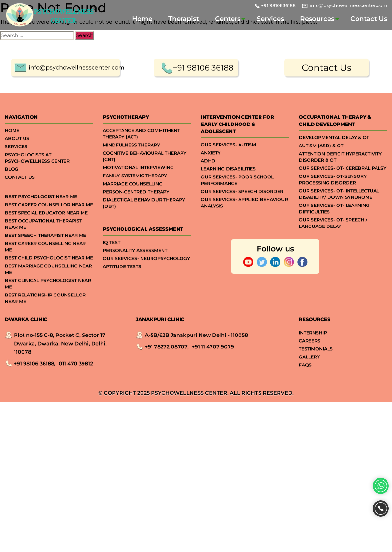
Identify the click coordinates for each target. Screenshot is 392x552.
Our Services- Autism (228, 157)
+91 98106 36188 (203, 80)
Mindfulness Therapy (131, 158)
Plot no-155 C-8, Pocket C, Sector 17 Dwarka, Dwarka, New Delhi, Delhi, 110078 (60, 356)
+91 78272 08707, (167, 360)
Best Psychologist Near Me (41, 209)
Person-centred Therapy (136, 205)
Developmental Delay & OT (334, 150)
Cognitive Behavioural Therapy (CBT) (145, 169)
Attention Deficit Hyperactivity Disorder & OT (340, 170)
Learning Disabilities (228, 182)
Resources (317, 19)
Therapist (184, 19)
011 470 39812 (76, 376)
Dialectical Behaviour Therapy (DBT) (144, 216)
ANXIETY (211, 166)
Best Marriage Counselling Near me (48, 282)
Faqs (305, 378)
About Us (17, 151)
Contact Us (369, 19)
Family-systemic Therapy (135, 188)
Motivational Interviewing (138, 180)
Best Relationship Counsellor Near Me (45, 311)
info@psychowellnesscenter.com (348, 5)
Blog (12, 182)
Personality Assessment (135, 263)
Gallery (309, 370)
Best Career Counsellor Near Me (49, 217)
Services (270, 19)
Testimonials (316, 362)
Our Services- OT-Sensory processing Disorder (333, 192)
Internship (313, 346)
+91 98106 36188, (35, 376)
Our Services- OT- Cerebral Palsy (343, 181)
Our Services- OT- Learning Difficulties (334, 221)
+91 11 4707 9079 (213, 360)
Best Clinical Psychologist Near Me (48, 296)
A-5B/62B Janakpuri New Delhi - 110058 (196, 348)
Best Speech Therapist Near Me (45, 248)
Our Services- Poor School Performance (237, 193)
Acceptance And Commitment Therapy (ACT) (141, 146)
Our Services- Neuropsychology (146, 271)
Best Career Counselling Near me (45, 259)
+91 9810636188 (278, 5)
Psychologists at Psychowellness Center (37, 171)
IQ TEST (112, 255)
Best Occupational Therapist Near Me (43, 237)
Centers (228, 19)
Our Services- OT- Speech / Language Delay (333, 236)
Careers (310, 354)
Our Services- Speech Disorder (242, 204)
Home (142, 19)
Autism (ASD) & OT (321, 158)
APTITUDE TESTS (122, 279)
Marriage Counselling (133, 196)
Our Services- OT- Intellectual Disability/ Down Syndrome (339, 207)
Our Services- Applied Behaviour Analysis (244, 216)
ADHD (208, 174)
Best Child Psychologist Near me (49, 271)
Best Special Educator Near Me (46, 226)
